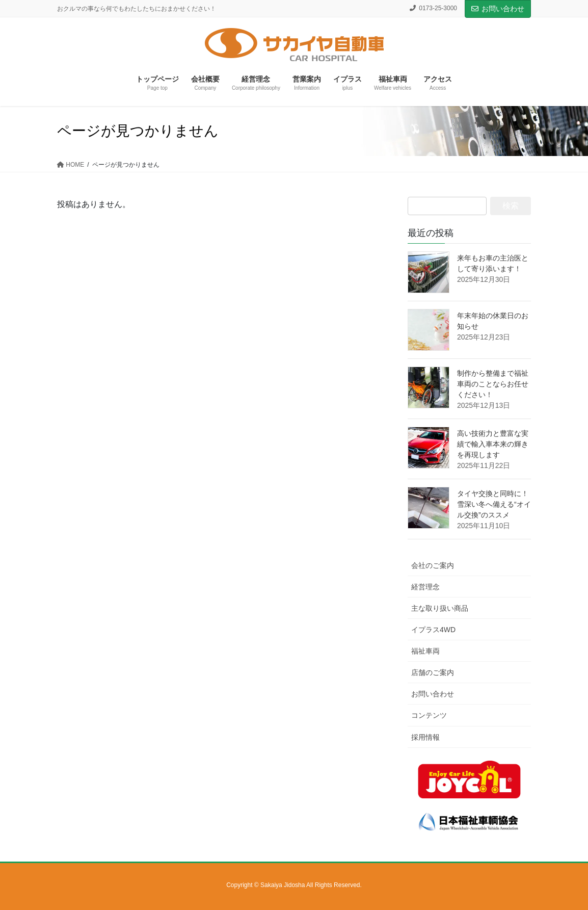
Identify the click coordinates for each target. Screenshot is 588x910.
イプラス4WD (433, 630)
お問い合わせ (498, 9)
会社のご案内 (433, 565)
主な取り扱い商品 (440, 608)
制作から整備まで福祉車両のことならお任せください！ (493, 384)
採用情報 (425, 737)
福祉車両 (425, 651)
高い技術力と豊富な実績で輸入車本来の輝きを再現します (493, 444)
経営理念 (425, 587)
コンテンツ (429, 715)
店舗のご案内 (433, 672)
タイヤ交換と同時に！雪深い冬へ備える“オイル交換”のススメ (494, 504)
